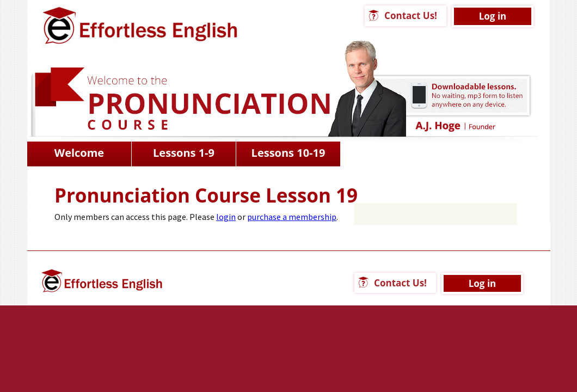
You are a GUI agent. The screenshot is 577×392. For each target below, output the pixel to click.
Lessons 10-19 (288, 153)
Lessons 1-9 (184, 153)
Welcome (79, 153)
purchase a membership (292, 217)
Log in (493, 16)
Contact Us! (411, 16)
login (226, 217)
